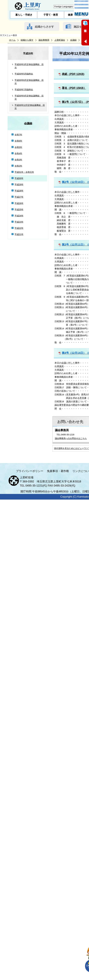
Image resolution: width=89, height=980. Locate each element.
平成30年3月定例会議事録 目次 (29, 66)
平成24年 (19, 216)
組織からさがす (44, 27)
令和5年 (18, 147)
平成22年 (19, 228)
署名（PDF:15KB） (74, 88)
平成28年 (19, 191)
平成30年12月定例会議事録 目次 (30, 107)
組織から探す (27, 40)
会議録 (73, 40)
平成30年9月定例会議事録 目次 (29, 97)
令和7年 (18, 135)
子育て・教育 (51, 15)
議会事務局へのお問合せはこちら (71, 438)
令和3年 (18, 160)
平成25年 (19, 209)
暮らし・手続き (24, 15)
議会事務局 (44, 40)
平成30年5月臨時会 (24, 74)
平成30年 (28, 53)
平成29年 (19, 184)
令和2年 (18, 166)
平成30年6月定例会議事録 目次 (29, 82)
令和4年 (18, 153)
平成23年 (19, 222)
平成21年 (19, 234)
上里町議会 (60, 40)
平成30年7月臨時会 (24, 90)
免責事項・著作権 (58, 471)
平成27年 (19, 197)
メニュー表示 (81, 8)
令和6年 (18, 141)
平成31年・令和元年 (24, 172)
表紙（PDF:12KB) (73, 74)
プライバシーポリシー (30, 471)
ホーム (12, 40)
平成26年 (19, 203)
